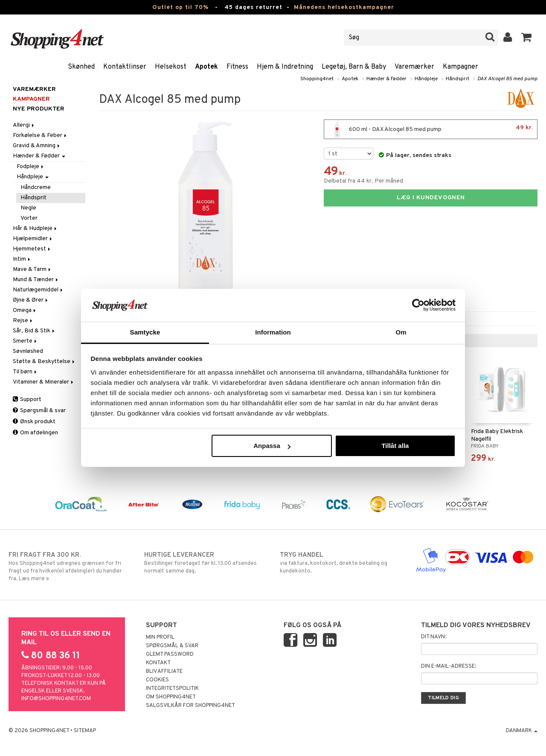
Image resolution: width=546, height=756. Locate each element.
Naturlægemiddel (38, 290)
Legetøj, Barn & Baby (354, 67)
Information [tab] (273, 332)
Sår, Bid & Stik (34, 331)
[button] (527, 38)
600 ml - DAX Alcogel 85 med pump (431, 129)
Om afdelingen (35, 433)
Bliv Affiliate (164, 672)
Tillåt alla (395, 446)
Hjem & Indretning (285, 67)
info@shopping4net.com (56, 699)
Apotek (206, 67)
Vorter (29, 218)
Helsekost (171, 67)
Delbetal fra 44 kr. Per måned (363, 181)
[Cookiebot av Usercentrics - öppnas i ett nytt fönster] (418, 305)
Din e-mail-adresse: (449, 666)
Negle (28, 208)
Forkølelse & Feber (40, 135)
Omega (25, 310)
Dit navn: (434, 637)
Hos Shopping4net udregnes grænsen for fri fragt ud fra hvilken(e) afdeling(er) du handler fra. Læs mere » (70, 567)
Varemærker (414, 67)
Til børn (25, 372)
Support (27, 400)
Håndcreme (36, 188)
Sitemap (85, 731)
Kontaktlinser (125, 67)
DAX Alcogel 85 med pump (507, 79)
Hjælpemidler (33, 239)
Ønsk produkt (34, 422)
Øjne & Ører (31, 300)
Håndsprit (457, 79)
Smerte (25, 341)
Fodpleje (31, 167)
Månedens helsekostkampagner (344, 7)
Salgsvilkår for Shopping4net (190, 706)
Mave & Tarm (32, 269)
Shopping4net (317, 79)
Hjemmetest (32, 249)
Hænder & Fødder (386, 79)
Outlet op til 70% (180, 7)
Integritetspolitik (172, 689)
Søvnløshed (28, 351)
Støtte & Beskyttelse (44, 362)
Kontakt (158, 663)
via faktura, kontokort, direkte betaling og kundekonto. (341, 563)
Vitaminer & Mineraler (44, 382)
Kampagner (460, 67)
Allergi (24, 125)
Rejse (23, 321)
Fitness (237, 67)
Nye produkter (39, 109)
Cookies (157, 680)
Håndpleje (426, 79)
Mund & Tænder (36, 280)
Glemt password (170, 654)
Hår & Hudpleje (35, 228)
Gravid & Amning (37, 146)
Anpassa (272, 446)
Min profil (160, 637)
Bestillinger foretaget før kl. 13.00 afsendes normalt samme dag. (205, 563)
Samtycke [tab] (145, 332)
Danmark (522, 731)
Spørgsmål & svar (39, 411)
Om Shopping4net (171, 697)
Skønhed (81, 67)
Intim (22, 259)
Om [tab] (401, 332)
